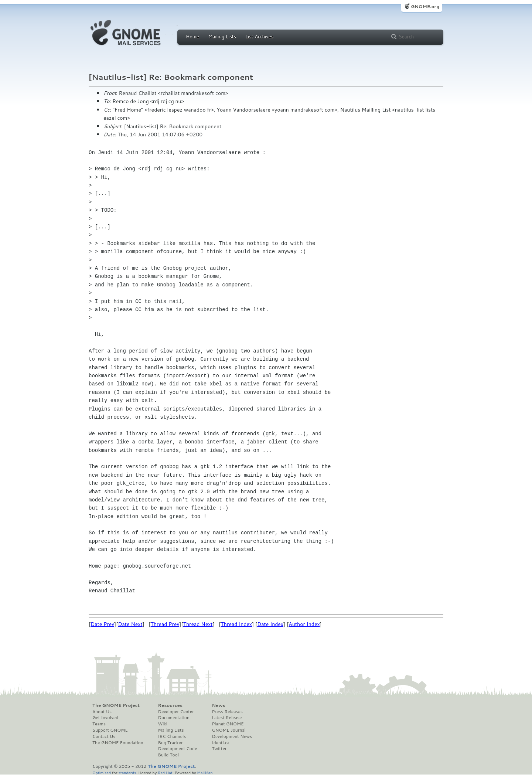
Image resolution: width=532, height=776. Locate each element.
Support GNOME (110, 730)
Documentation (174, 718)
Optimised (102, 772)
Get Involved (105, 718)
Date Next (130, 624)
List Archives (259, 37)
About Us (102, 712)
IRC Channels (172, 736)
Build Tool (168, 755)
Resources (170, 705)
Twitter (219, 749)
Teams (99, 724)
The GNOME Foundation (118, 743)
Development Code (178, 749)
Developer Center (176, 712)
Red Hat (165, 772)
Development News (232, 736)
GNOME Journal (229, 730)
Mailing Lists (222, 37)
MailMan (205, 772)
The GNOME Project (116, 705)
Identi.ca (221, 743)
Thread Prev (165, 624)
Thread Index (237, 624)
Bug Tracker (170, 743)
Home (192, 37)
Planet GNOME (228, 724)
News (218, 705)
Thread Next (198, 624)
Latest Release (227, 718)
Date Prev (102, 624)
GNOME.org (425, 6)
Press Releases (227, 712)
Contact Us (104, 736)
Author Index (304, 624)
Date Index (270, 624)
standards (127, 772)
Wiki (163, 724)
